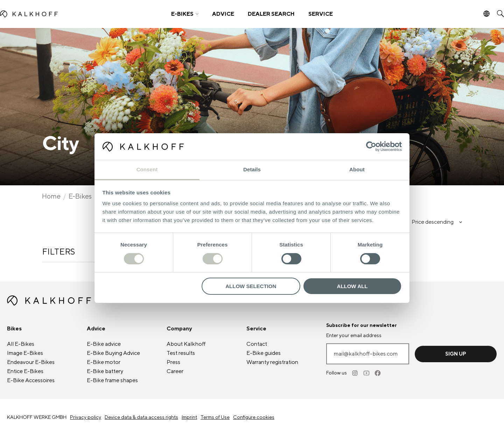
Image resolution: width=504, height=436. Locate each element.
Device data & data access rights (141, 417)
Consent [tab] (147, 169)
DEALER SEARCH (271, 14)
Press (173, 362)
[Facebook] (378, 373)
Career (175, 371)
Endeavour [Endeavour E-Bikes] (31, 362)
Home (51, 196)
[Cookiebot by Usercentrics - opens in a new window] (371, 146)
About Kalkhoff (186, 344)
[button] (185, 14)
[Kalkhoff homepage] (62, 14)
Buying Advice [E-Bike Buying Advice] (113, 353)
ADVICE (223, 14)
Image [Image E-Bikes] (25, 353)
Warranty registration (272, 362)
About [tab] (357, 169)
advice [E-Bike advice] (104, 344)
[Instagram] (356, 373)
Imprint (189, 417)
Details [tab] (252, 169)
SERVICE (321, 14)
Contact (257, 344)
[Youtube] (367, 373)
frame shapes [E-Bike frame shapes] (112, 380)
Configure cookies (254, 417)
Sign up (456, 354)
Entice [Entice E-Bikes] (25, 371)
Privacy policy (86, 417)
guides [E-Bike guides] (264, 353)
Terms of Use (215, 417)
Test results (181, 353)
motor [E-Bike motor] (104, 362)
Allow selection (251, 286)
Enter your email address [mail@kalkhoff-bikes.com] (354, 336)
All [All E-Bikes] (21, 344)
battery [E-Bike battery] (105, 371)
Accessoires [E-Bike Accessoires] (31, 380)
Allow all (352, 286)
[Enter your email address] (368, 354)
